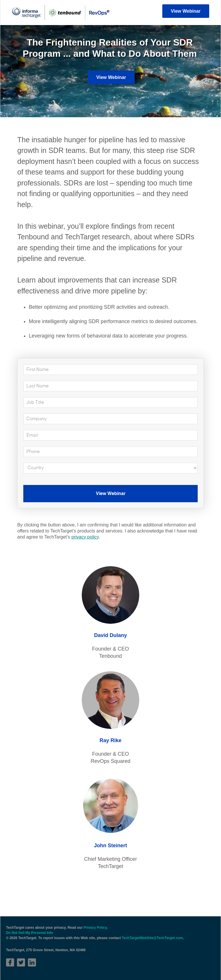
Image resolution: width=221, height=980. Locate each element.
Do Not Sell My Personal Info (29, 933)
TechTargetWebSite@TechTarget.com (152, 938)
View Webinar (186, 11)
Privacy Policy (95, 928)
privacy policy (85, 537)
